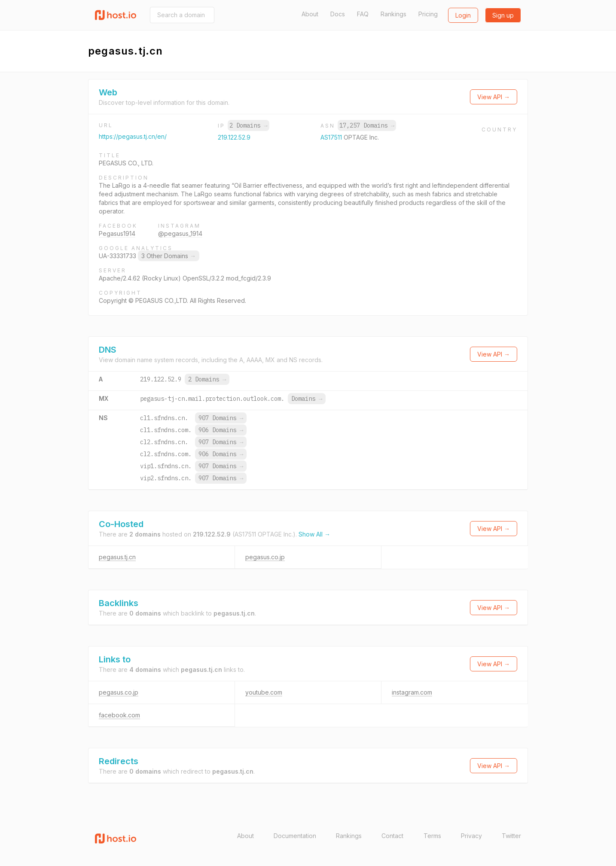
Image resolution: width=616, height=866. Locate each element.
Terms (432, 836)
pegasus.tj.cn (117, 557)
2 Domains (248, 125)
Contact (392, 836)
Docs (338, 14)
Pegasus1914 (117, 233)
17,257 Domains (367, 125)
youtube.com (264, 692)
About (310, 14)
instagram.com (412, 692)
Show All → (314, 534)
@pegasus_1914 (180, 233)
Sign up (503, 15)
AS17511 (332, 137)
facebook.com (119, 715)
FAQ (363, 14)
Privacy (471, 836)
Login (463, 15)
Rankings (393, 14)
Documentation (295, 836)
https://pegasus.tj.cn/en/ (133, 136)
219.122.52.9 (234, 137)
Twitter (511, 836)
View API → (494, 97)
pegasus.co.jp (265, 557)
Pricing (428, 14)
